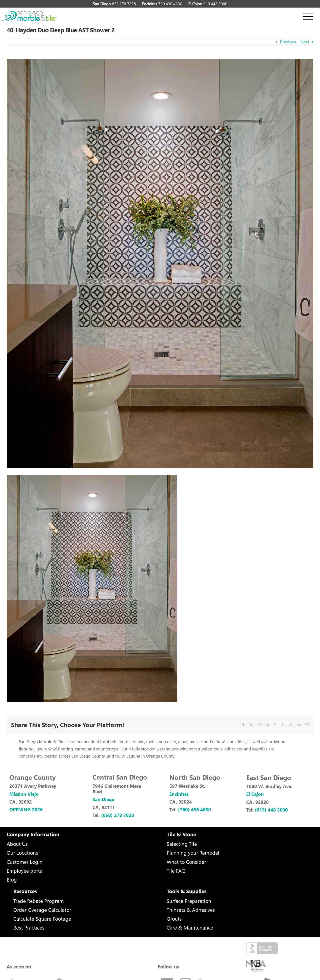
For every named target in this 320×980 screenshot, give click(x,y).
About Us (17, 844)
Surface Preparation (189, 901)
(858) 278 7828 (118, 815)
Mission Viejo (24, 794)
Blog (12, 879)
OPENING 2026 (26, 809)
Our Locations (22, 853)
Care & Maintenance (190, 927)
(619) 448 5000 (271, 810)
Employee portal (25, 871)
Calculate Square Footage (42, 919)
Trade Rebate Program (39, 901)
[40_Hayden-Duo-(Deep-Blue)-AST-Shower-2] (160, 264)
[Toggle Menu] (308, 17)
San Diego (104, 799)
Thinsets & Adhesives (191, 910)
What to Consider (186, 862)
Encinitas (179, 794)
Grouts (174, 919)
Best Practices (29, 927)
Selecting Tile (182, 844)
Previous (288, 42)
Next (305, 42)
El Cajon (255, 794)
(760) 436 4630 (194, 809)
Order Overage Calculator (42, 910)
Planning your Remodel (193, 853)
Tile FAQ (176, 871)
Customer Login (25, 862)
